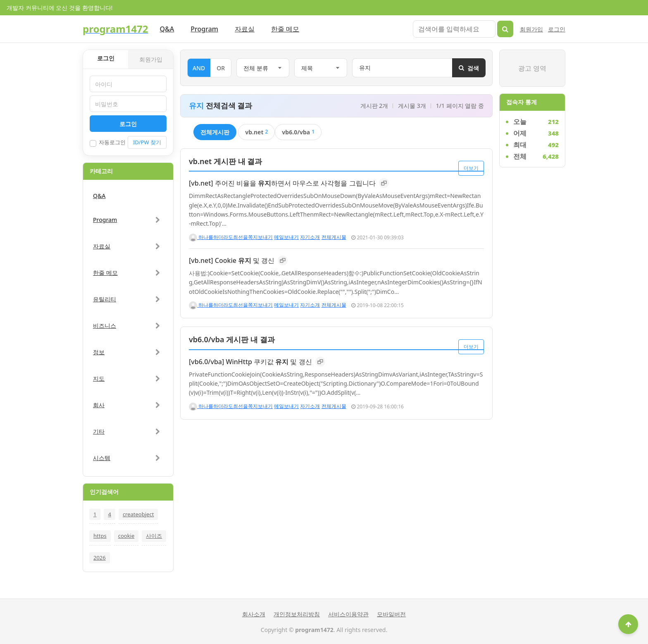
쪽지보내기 (260, 237)
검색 (469, 68)
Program (204, 29)
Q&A (167, 29)
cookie (126, 536)
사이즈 (154, 536)
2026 (100, 558)
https (100, 536)
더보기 (471, 164)
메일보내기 (286, 237)
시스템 (102, 458)
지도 (99, 378)
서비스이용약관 (348, 614)
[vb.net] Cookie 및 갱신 (232, 260)
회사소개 (254, 614)
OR (221, 68)
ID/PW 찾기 (147, 142)
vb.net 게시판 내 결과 (225, 161)
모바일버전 (391, 614)
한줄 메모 (285, 29)
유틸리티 (105, 299)
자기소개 (310, 237)
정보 (99, 352)
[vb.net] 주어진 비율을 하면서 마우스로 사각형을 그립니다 (282, 183)
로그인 (557, 29)
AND (199, 68)
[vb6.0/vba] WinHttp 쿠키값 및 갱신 (250, 362)
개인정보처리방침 (297, 614)
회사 (99, 405)
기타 (99, 431)
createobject (138, 514)
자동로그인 (108, 142)
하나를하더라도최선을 (218, 237)
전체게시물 (334, 237)
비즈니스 (105, 326)
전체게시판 (215, 132)
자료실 (245, 29)
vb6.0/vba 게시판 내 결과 (232, 339)
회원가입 (531, 29)
